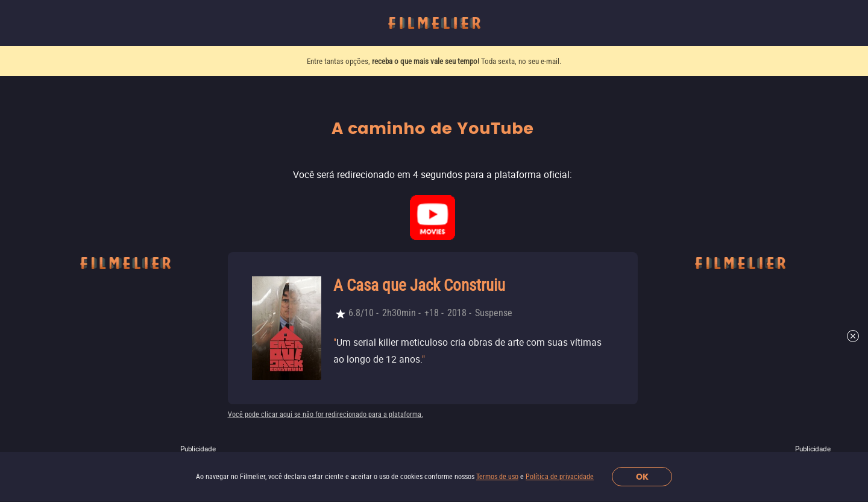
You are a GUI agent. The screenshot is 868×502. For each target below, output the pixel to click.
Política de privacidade (560, 477)
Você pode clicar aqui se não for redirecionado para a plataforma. (325, 415)
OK (642, 477)
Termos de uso (497, 477)
